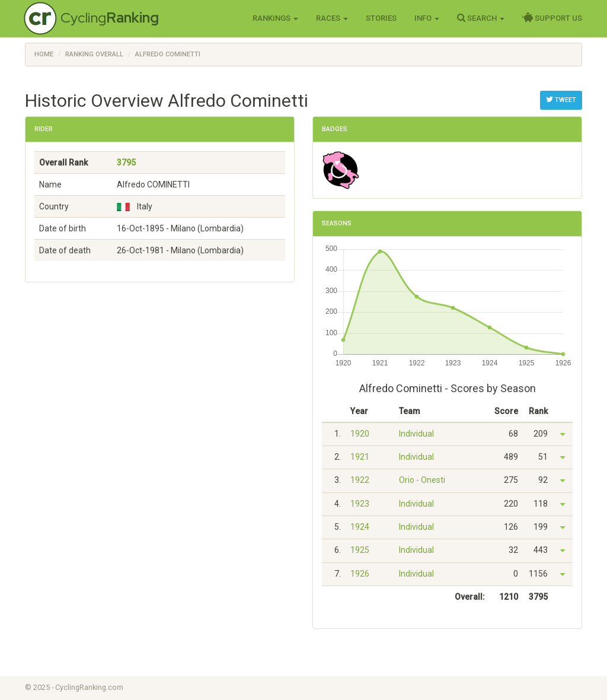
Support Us (552, 18)
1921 (360, 457)
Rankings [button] (275, 18)
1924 (360, 527)
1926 (360, 574)
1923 (360, 504)
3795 (126, 163)
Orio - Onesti (422, 480)
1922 (360, 480)
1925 (360, 550)
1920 (360, 434)
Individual (416, 434)
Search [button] (481, 18)
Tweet (561, 100)
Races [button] (332, 18)
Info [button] (427, 18)
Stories (381, 18)
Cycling (110, 17)
